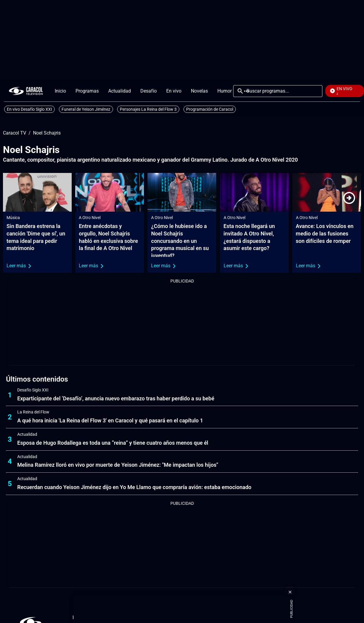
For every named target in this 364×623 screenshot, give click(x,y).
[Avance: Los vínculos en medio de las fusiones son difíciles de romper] (327, 192)
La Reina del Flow (33, 412)
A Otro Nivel (90, 218)
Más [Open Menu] (247, 91)
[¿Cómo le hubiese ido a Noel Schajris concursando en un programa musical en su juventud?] (182, 192)
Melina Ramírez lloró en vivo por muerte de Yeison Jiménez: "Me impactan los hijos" (118, 465)
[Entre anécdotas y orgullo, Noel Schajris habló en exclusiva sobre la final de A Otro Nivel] (110, 192)
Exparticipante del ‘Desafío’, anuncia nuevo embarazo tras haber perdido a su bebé (116, 398)
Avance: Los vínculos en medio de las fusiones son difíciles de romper (325, 234)
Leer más (19, 266)
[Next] (349, 198)
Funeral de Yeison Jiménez (86, 109)
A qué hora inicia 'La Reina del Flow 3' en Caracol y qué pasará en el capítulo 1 (110, 420)
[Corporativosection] (301, 618)
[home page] (26, 91)
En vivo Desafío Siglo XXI (29, 109)
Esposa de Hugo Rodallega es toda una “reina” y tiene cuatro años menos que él (113, 443)
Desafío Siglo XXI (33, 390)
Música (13, 218)
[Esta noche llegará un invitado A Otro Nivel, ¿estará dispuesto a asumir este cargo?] (254, 192)
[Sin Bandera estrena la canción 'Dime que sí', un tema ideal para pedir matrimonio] (37, 192)
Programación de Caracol (210, 109)
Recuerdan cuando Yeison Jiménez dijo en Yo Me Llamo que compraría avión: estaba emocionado (134, 487)
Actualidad (27, 434)
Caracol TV (15, 133)
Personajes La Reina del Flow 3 (148, 109)
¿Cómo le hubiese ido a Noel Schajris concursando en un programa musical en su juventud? (180, 241)
